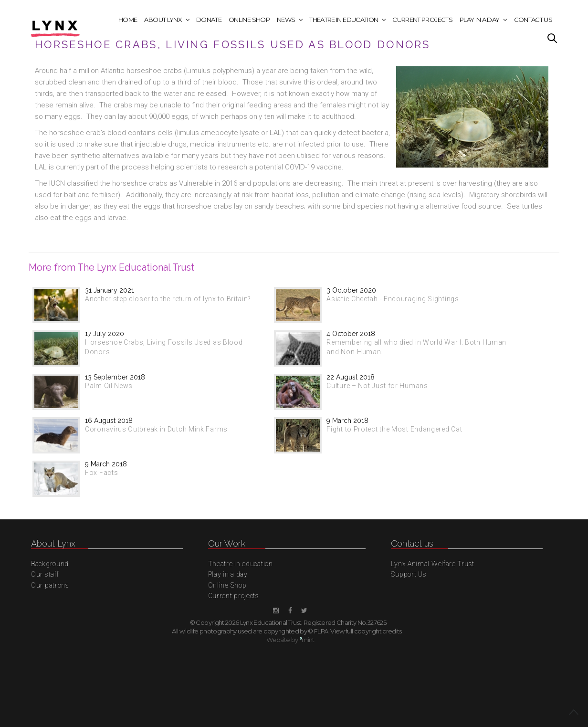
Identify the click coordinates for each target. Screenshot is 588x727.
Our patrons (50, 585)
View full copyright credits (366, 631)
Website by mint (290, 640)
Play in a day (480, 20)
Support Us (409, 574)
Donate (209, 20)
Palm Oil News (109, 386)
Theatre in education (344, 20)
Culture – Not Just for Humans (377, 386)
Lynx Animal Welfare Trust (433, 564)
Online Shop (249, 20)
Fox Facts (101, 473)
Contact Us (533, 20)
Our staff (45, 574)
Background (50, 564)
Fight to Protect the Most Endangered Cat (394, 429)
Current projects (422, 20)
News (286, 20)
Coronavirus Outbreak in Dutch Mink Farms (156, 429)
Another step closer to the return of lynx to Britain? (168, 299)
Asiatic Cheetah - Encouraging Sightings (393, 299)
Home (128, 20)
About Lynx (163, 20)
